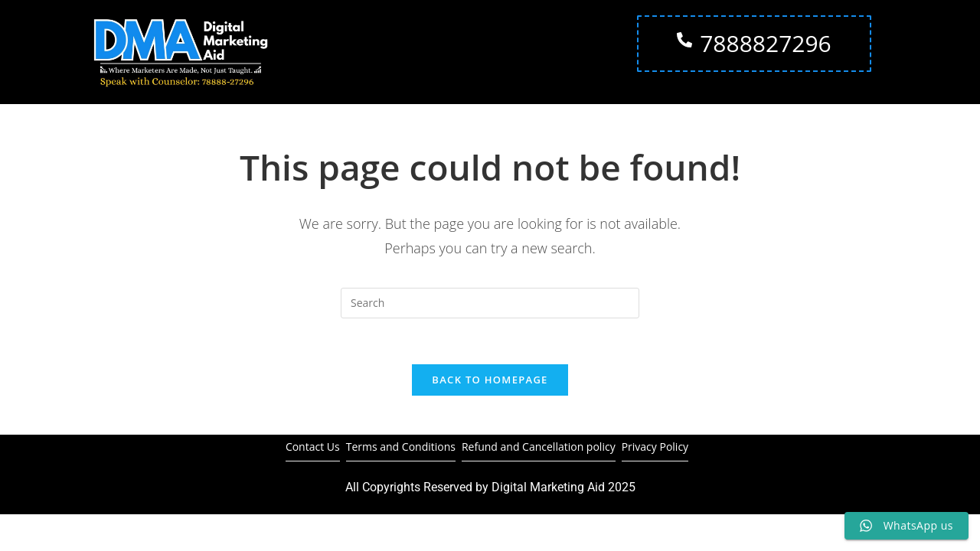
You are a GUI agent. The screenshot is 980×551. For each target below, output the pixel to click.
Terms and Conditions (401, 447)
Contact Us (313, 447)
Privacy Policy (655, 447)
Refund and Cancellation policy (539, 447)
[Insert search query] (490, 303)
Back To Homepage (490, 380)
